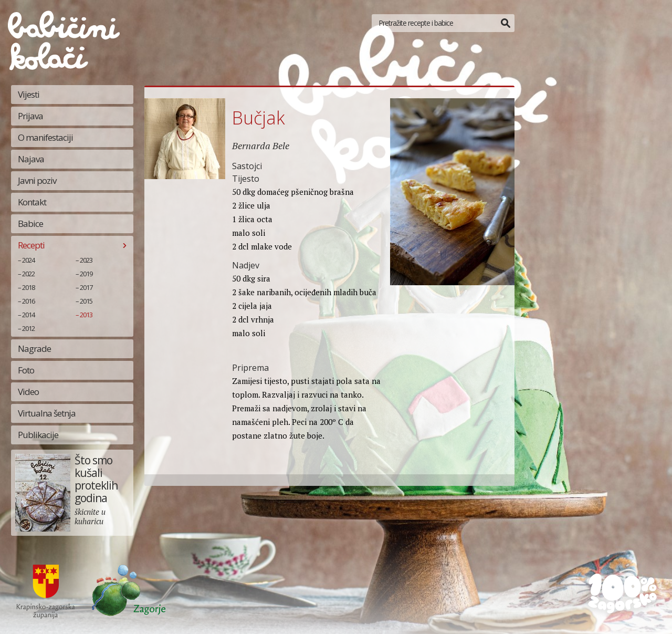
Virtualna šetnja (47, 413)
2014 (28, 315)
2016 (28, 301)
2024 (28, 260)
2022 (28, 274)
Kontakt (32, 202)
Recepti (31, 245)
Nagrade (34, 349)
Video (28, 392)
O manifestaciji (45, 137)
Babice (30, 224)
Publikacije (38, 435)
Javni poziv (37, 180)
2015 (86, 301)
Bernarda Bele (261, 145)
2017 (86, 287)
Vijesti (29, 94)
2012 (28, 328)
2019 (86, 274)
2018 (28, 287)
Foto (26, 370)
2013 (86, 315)
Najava (31, 159)
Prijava (30, 116)
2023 (86, 260)
